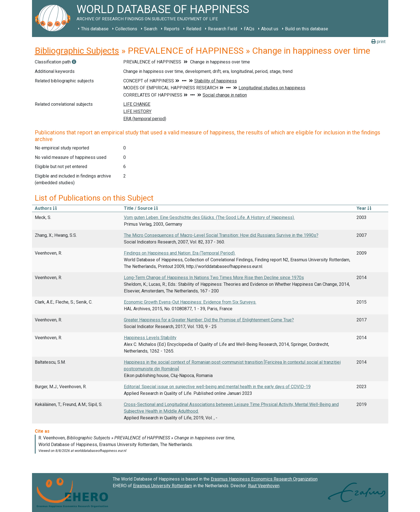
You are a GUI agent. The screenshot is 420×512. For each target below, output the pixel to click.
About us (270, 29)
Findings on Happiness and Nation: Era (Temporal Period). (180, 253)
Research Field (223, 29)
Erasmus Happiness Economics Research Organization (264, 479)
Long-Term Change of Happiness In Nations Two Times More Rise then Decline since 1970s (214, 278)
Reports (172, 29)
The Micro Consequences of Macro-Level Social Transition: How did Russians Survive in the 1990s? (221, 235)
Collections (126, 29)
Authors (46, 208)
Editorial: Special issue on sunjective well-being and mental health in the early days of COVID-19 (217, 387)
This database (95, 29)
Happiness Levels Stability (150, 338)
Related (194, 29)
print (378, 42)
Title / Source (141, 208)
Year (364, 208)
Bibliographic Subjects (77, 51)
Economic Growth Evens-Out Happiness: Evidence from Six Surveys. (190, 302)
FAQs (249, 29)
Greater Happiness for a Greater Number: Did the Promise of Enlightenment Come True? (209, 320)
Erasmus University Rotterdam (163, 486)
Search (151, 29)
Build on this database (307, 29)
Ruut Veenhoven (264, 486)
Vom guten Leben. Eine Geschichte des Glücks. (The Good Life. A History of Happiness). (209, 217)
